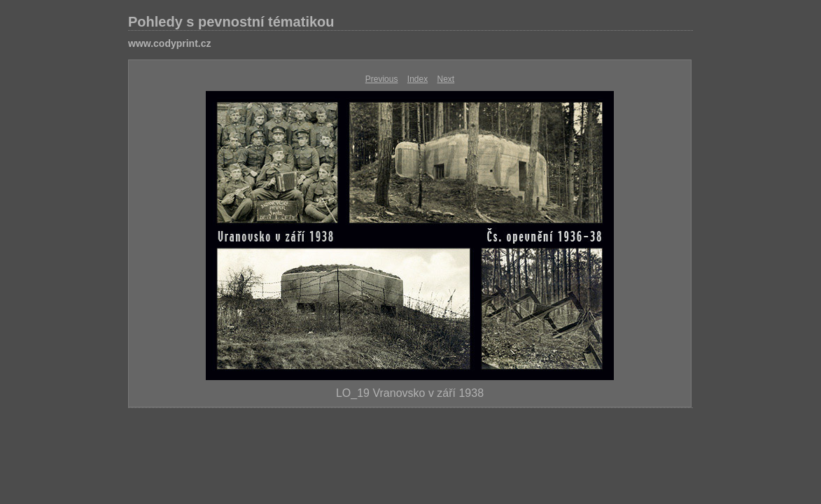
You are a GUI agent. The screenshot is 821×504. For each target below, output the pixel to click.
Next (446, 79)
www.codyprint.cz (170, 43)
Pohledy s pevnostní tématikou (231, 22)
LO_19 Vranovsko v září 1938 (410, 393)
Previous (382, 79)
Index (417, 79)
